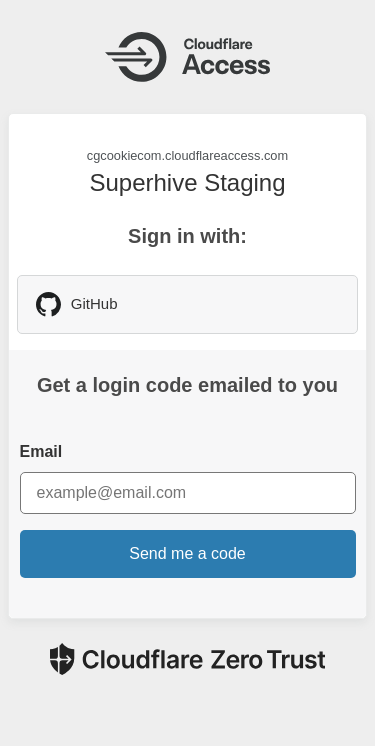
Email (41, 451)
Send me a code (187, 553)
